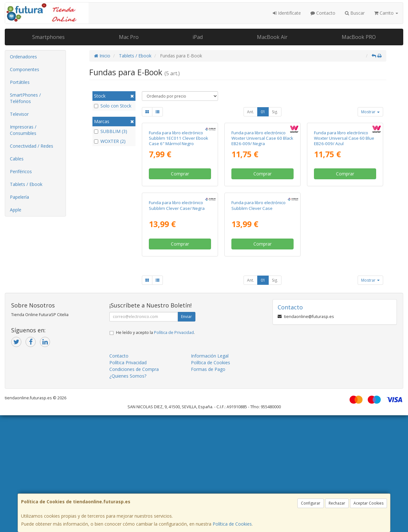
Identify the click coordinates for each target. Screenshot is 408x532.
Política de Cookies (232, 524)
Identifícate (287, 13)
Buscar (355, 13)
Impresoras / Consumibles (23, 130)
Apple (16, 210)
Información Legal (210, 473)
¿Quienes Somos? (128, 493)
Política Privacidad (128, 479)
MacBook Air (272, 37)
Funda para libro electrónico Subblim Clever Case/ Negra (177, 322)
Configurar (311, 503)
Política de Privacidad (174, 449)
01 (263, 112)
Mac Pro (129, 37)
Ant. (251, 112)
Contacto (323, 13)
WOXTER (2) (110, 141)
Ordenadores (23, 57)
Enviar (186, 433)
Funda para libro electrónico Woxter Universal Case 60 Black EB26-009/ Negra (262, 197)
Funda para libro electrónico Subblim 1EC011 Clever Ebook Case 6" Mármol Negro (178, 197)
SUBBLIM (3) (111, 131)
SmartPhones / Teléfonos (25, 98)
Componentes (25, 69)
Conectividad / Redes (32, 146)
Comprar (180, 232)
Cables (17, 159)
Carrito (386, 13)
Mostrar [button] (370, 112)
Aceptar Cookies (368, 503)
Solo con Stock (113, 106)
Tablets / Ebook (26, 184)
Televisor (19, 114)
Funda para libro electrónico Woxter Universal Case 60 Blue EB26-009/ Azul (344, 197)
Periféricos (21, 171)
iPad (198, 37)
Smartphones (48, 37)
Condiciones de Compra (134, 486)
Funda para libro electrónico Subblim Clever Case (259, 322)
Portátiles (20, 82)
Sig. (275, 112)
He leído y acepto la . (155, 449)
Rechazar (337, 503)
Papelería (19, 197)
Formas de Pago (208, 486)
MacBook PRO (359, 37)
